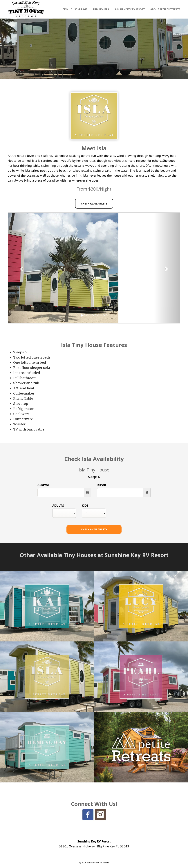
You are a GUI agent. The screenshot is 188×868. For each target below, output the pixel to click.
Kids (85, 506)
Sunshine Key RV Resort (130, 9)
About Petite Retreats (165, 9)
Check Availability (94, 204)
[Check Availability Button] (94, 529)
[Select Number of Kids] (94, 513)
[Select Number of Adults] (64, 513)
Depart (102, 485)
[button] (21, 268)
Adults (58, 506)
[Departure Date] (120, 493)
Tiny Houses (101, 9)
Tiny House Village (75, 9)
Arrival (44, 485)
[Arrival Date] (61, 493)
